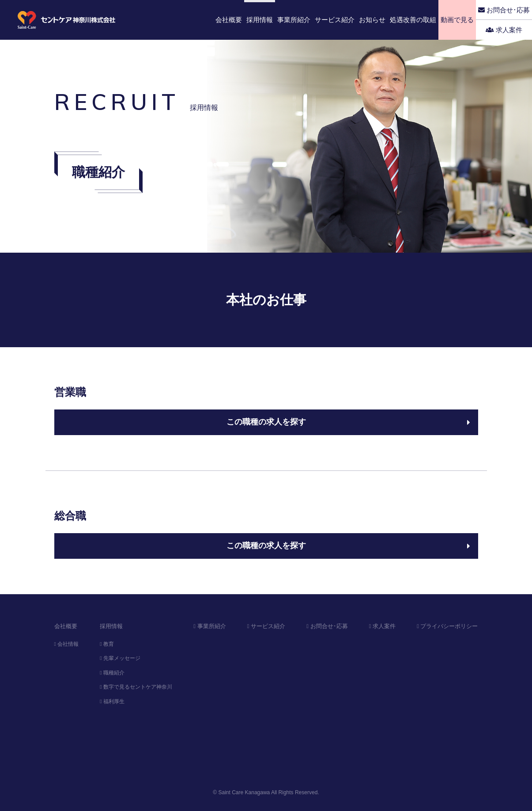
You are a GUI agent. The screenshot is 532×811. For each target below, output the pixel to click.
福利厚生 (112, 701)
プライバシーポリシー (447, 626)
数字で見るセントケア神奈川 (136, 687)
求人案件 (504, 30)
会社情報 (67, 644)
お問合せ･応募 (504, 10)
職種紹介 (112, 673)
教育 (107, 644)
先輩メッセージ (120, 658)
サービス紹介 (266, 626)
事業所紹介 (209, 626)
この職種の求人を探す (348, 422)
